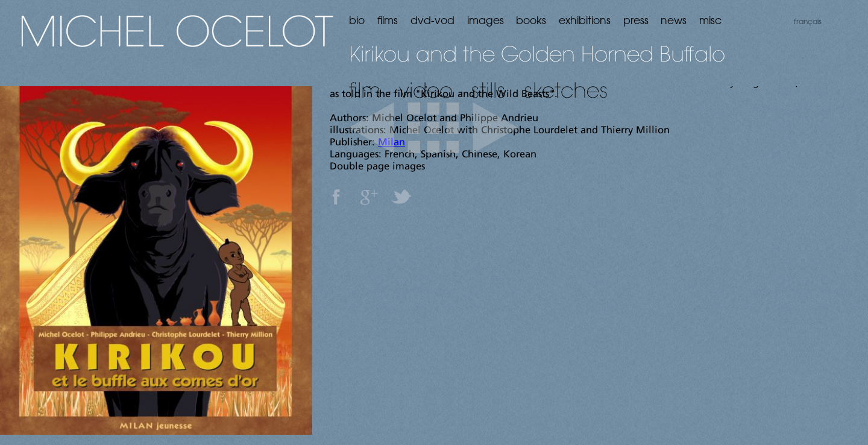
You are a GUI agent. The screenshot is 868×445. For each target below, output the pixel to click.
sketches (566, 90)
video (426, 90)
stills (488, 90)
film (365, 90)
